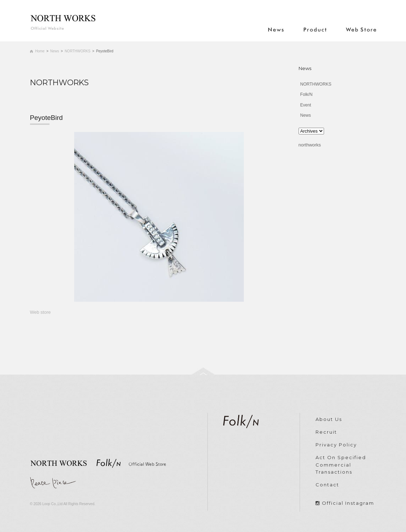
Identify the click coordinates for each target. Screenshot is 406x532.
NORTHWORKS (78, 51)
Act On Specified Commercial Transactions (341, 465)
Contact (327, 485)
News (55, 51)
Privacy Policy (336, 445)
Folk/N (307, 94)
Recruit (326, 432)
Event (306, 105)
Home (40, 51)
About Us (329, 419)
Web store (40, 312)
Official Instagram (348, 503)
